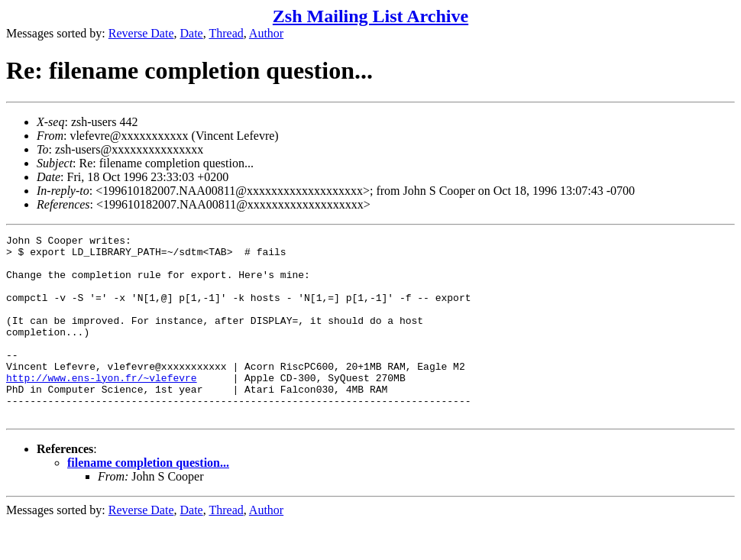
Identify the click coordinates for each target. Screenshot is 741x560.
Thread (226, 33)
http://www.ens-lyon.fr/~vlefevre (102, 407)
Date (192, 33)
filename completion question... (148, 499)
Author (266, 33)
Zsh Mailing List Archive (370, 16)
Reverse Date (141, 33)
